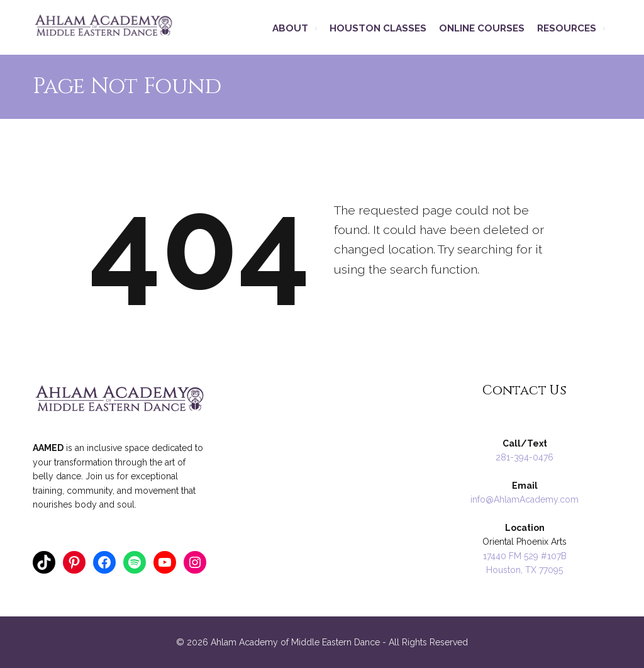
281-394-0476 (525, 457)
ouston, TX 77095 (528, 570)
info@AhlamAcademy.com (525, 499)
